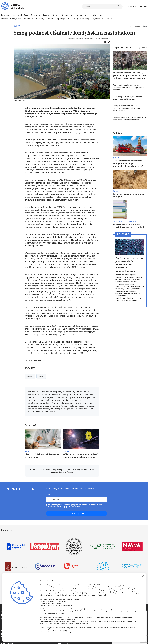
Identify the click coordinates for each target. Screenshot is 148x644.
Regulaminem (82, 470)
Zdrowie (47, 15)
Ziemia (65, 15)
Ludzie (109, 19)
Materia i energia (79, 15)
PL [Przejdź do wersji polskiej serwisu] (141, 6)
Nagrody (40, 19)
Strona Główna (135, 26)
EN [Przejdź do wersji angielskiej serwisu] (145, 7)
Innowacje (28, 19)
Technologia (96, 15)
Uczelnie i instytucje (125, 222)
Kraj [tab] (138, 48)
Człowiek (35, 15)
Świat (17, 26)
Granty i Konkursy (81, 19)
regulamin (59, 505)
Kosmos (5, 15)
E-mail (48, 495)
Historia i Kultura (20, 15)
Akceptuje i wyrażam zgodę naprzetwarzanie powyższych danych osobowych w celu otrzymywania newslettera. (75, 506)
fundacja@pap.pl (104, 621)
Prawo (50, 19)
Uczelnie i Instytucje (11, 19)
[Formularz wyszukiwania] (102, 7)
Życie (56, 15)
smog (41, 376)
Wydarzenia (98, 19)
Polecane (123, 234)
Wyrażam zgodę (60, 631)
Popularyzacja (62, 19)
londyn (30, 376)
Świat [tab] (144, 48)
